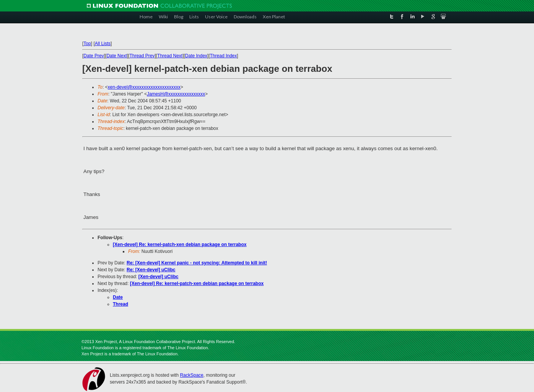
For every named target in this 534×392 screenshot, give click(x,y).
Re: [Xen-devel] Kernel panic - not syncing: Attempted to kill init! (197, 263)
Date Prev (94, 56)
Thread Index (224, 56)
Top (87, 44)
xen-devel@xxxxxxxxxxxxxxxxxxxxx (144, 87)
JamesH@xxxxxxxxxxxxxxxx (176, 94)
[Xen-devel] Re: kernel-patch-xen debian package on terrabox (180, 245)
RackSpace (191, 375)
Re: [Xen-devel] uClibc (151, 270)
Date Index (196, 56)
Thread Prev (142, 56)
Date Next (116, 56)
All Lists (103, 44)
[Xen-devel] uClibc (159, 277)
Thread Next (170, 56)
